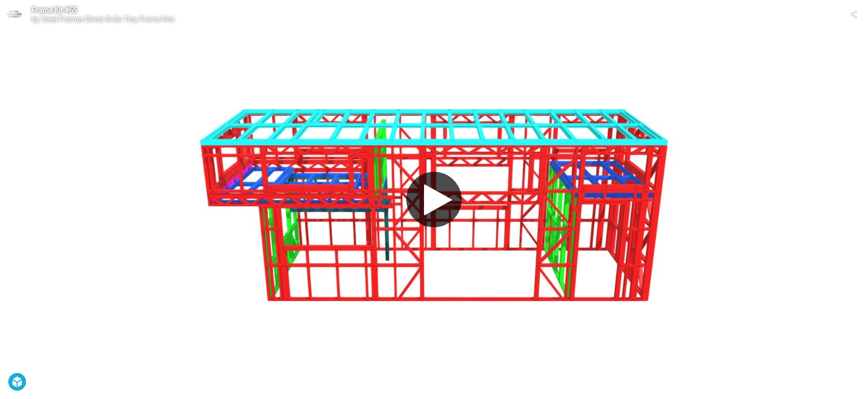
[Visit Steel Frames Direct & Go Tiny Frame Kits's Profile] (14, 14)
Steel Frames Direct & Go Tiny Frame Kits (108, 19)
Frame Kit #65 (54, 10)
